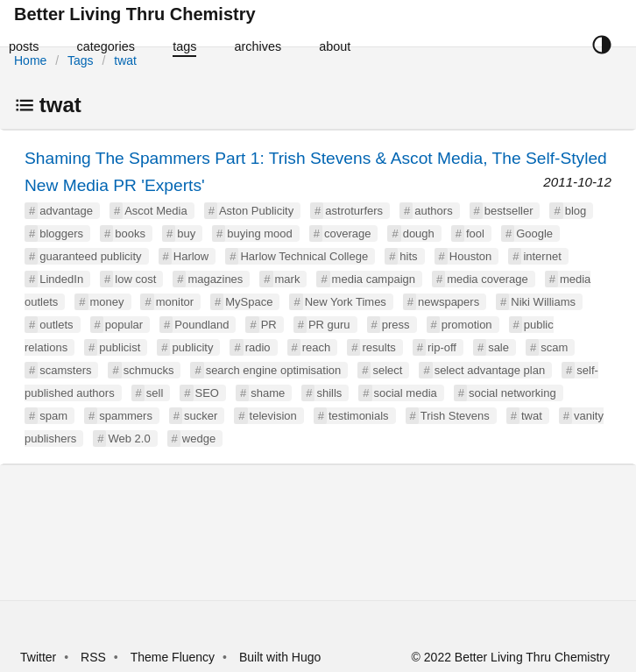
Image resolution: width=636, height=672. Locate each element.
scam (554, 347)
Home (30, 60)
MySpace (249, 302)
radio (258, 347)
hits (408, 256)
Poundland (201, 325)
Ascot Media (156, 211)
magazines (215, 279)
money (107, 302)
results (378, 347)
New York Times (346, 302)
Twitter (38, 657)
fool (475, 233)
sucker (201, 416)
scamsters (65, 370)
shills (329, 393)
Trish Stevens (455, 416)
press (396, 325)
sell (155, 393)
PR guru (329, 325)
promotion (467, 325)
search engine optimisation (274, 370)
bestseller (509, 211)
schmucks (149, 370)
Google (534, 233)
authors (433, 211)
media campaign (374, 279)
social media (406, 393)
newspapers (449, 302)
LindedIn (61, 279)
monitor (175, 302)
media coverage (488, 279)
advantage (66, 211)
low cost (135, 279)
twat (125, 60)
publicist (120, 347)
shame (268, 393)
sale (498, 347)
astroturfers (354, 211)
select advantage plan (490, 370)
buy (186, 233)
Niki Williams (543, 302)
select (387, 370)
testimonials (359, 416)
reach (317, 347)
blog (576, 211)
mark (288, 279)
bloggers (61, 233)
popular (124, 325)
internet (542, 256)
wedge (199, 439)
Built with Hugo (280, 657)
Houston (470, 256)
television (273, 416)
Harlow (191, 256)
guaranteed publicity (90, 256)
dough (419, 233)
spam (53, 416)
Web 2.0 (129, 439)
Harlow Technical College (304, 256)
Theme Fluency (174, 657)
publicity (192, 347)
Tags (81, 60)
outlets (56, 325)
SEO (207, 393)
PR (269, 325)
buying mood (259, 233)
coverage (347, 233)
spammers (126, 416)
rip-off (442, 347)
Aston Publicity (256, 211)
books (130, 233)
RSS (93, 657)
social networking (512, 393)
